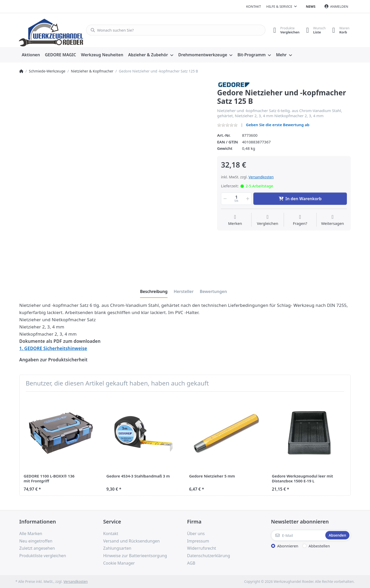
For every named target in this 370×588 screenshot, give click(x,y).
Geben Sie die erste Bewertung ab (278, 125)
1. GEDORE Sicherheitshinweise (53, 348)
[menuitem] (31, 55)
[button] (225, 199)
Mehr (281, 55)
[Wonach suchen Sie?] (174, 30)
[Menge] (236, 199)
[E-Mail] (298, 535)
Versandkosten (261, 177)
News (311, 6)
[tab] (154, 291)
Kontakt (254, 6)
